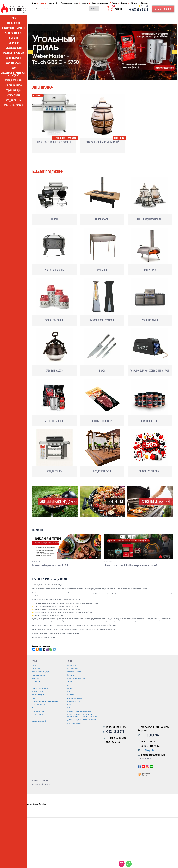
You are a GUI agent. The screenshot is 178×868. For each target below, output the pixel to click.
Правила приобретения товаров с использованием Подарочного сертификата (83, 715)
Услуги (115, 3)
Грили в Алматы (73, 665)
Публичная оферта (74, 723)
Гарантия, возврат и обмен (69, 3)
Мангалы (13, 38)
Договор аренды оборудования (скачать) (82, 720)
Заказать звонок (163, 9)
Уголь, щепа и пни (13, 80)
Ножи (13, 68)
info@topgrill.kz (148, 750)
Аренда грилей (13, 95)
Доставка (124, 3)
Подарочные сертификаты (100, 3)
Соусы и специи (13, 90)
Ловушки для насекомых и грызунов (13, 74)
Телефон (144, 6)
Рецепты (71, 695)
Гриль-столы (13, 23)
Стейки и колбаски (13, 85)
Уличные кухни (13, 58)
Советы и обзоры (74, 701)
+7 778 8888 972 (138, 9)
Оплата (70, 688)
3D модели (144, 3)
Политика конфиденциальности (79, 711)
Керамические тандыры (13, 28)
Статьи (70, 705)
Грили (13, 18)
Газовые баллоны (13, 48)
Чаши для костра (13, 33)
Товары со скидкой (13, 105)
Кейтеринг (134, 3)
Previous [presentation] (31, 52)
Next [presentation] (174, 52)
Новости (38, 530)
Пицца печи (13, 43)
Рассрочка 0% (52, 3)
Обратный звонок (146, 758)
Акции (42, 3)
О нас (34, 3)
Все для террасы (13, 100)
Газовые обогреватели (13, 53)
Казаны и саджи (13, 63)
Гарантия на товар (74, 672)
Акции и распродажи (75, 698)
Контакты (85, 3)
